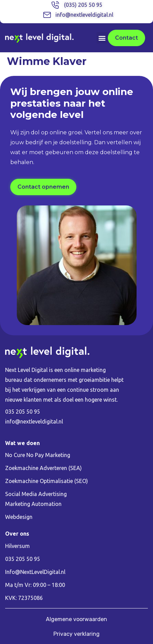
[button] (102, 38)
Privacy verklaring (76, 634)
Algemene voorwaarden (76, 619)
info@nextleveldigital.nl (34, 421)
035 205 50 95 (23, 412)
